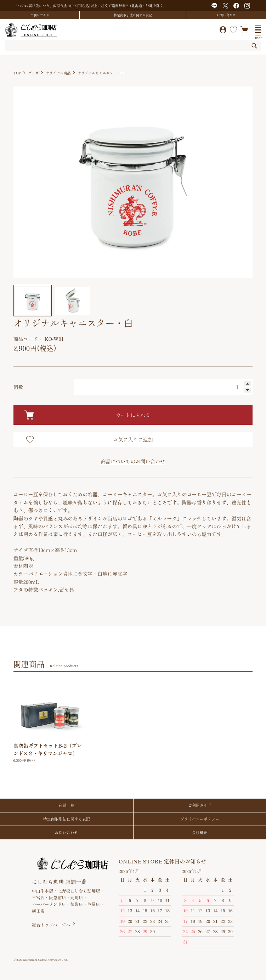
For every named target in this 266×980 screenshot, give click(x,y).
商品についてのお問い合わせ (133, 461)
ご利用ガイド (40, 15)
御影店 (77, 904)
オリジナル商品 (58, 73)
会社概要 (200, 832)
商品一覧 (67, 805)
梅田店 (38, 911)
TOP (17, 73)
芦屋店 (94, 904)
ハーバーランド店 (49, 904)
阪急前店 (57, 897)
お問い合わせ (226, 15)
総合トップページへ (51, 925)
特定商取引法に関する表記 (133, 15)
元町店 (77, 897)
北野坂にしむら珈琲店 (79, 891)
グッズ (33, 73)
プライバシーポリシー (200, 819)
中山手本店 (43, 891)
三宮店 (38, 897)
